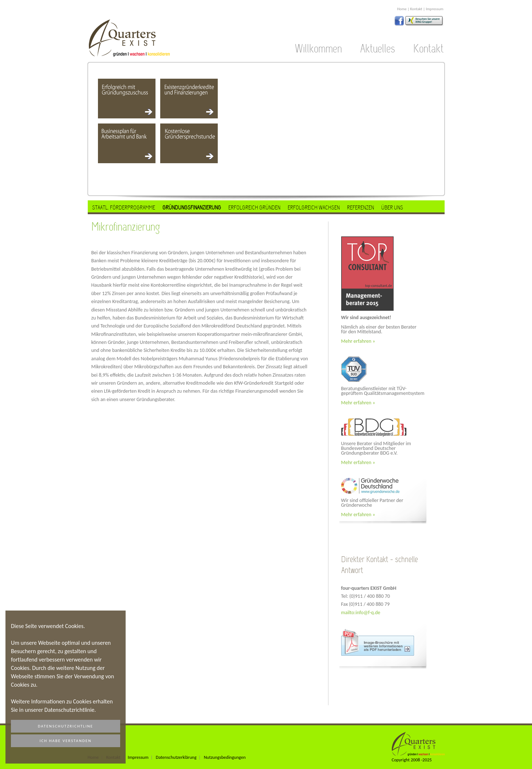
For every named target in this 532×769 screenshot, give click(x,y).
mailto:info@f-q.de (361, 613)
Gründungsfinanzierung (192, 207)
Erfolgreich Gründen (254, 207)
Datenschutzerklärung (176, 757)
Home (402, 9)
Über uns (392, 207)
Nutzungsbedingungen (225, 757)
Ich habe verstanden (66, 741)
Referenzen (360, 207)
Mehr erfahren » (358, 341)
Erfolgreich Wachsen (314, 207)
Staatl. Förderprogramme (124, 207)
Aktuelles (378, 49)
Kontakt (416, 9)
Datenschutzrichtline (66, 726)
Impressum (434, 9)
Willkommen (318, 49)
